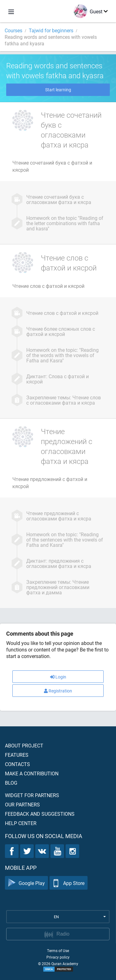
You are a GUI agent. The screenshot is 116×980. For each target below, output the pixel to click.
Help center (21, 823)
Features (17, 755)
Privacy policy (58, 957)
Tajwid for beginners (51, 30)
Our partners (22, 804)
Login (58, 677)
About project (24, 745)
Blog (11, 783)
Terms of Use (58, 951)
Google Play (26, 883)
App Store (69, 883)
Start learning (58, 90)
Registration (58, 691)
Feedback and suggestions (40, 814)
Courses (13, 30)
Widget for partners (32, 795)
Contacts (17, 764)
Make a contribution (32, 773)
